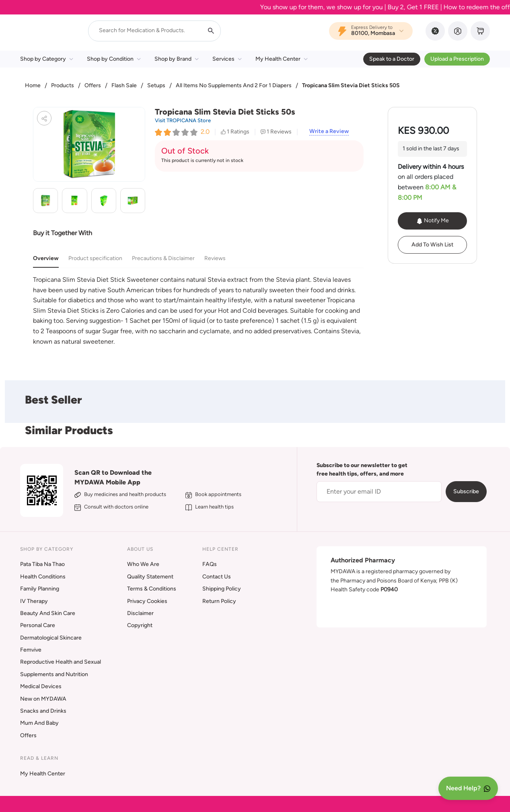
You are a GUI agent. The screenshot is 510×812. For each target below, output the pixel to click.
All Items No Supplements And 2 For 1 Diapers (234, 85)
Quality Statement (150, 577)
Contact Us (217, 577)
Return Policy (219, 601)
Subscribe (466, 491)
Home (33, 85)
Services (227, 59)
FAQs (210, 564)
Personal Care (38, 625)
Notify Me (433, 221)
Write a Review (329, 131)
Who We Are (143, 564)
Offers (93, 85)
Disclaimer (140, 613)
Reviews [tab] (215, 258)
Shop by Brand (177, 59)
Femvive (31, 650)
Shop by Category (47, 59)
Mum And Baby (39, 723)
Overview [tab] (46, 258)
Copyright (140, 625)
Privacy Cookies (147, 601)
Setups (156, 85)
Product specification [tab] (95, 258)
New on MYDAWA (43, 699)
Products (63, 85)
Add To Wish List (432, 245)
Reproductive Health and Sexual (61, 662)
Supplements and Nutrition (54, 674)
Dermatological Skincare (51, 638)
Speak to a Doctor (392, 59)
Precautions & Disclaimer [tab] (163, 258)
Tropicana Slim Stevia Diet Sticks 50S (351, 85)
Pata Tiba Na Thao (42, 564)
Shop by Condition (114, 59)
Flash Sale (124, 85)
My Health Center (282, 59)
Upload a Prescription (457, 59)
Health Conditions (43, 577)
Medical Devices (41, 686)
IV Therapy (34, 601)
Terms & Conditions (152, 589)
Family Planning (40, 589)
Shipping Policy (222, 589)
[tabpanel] (198, 311)
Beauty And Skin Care (48, 613)
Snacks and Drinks (43, 711)
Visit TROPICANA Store (183, 120)
